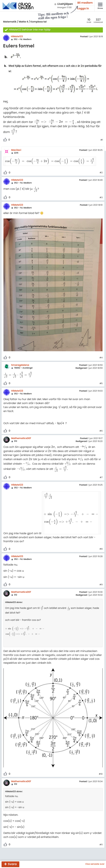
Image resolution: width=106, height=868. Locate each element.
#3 (101, 193)
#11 (101, 833)
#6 (101, 427)
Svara (12, 864)
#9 (101, 572)
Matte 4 (23, 22)
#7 (101, 473)
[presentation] (55, 122)
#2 (101, 169)
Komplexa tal (38, 22)
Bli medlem (85, 3)
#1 (102, 140)
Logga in (83, 9)
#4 (101, 354)
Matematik (10, 22)
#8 (101, 537)
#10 (101, 762)
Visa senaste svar (95, 864)
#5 (101, 379)
